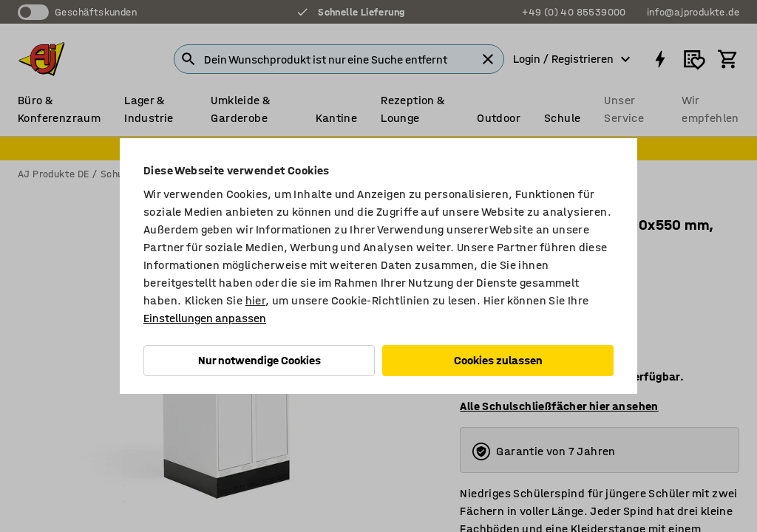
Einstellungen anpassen (205, 318)
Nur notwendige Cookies (259, 360)
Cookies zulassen (498, 360)
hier (256, 300)
